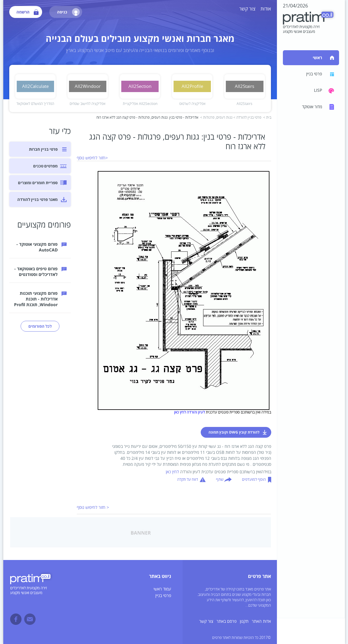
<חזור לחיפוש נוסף (92, 158)
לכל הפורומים (40, 326)
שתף (220, 480)
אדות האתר (261, 621)
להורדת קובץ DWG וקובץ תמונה (234, 432)
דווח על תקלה (188, 480)
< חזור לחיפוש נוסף (93, 508)
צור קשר (247, 9)
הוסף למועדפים (254, 480)
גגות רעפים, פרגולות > (216, 118)
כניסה (68, 12)
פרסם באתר (227, 621)
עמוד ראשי (162, 589)
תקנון (244, 621)
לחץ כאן (172, 472)
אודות (266, 9)
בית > (267, 118)
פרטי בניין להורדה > (247, 118)
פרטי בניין (163, 596)
